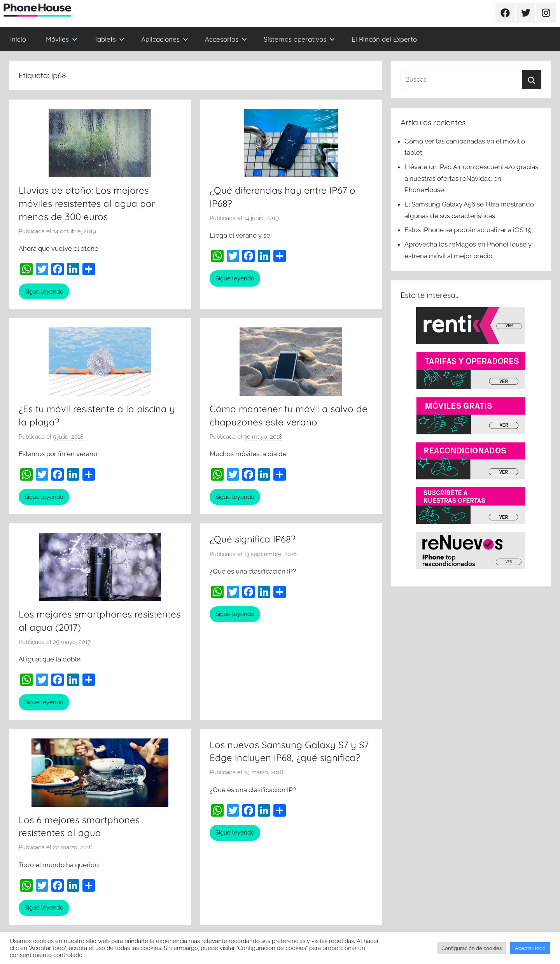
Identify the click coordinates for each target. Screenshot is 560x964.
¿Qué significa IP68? (253, 539)
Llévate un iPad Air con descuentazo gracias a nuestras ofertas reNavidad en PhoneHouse (471, 178)
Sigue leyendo (44, 292)
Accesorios (226, 39)
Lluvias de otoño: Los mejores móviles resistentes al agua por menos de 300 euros (87, 203)
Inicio (18, 39)
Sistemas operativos (299, 39)
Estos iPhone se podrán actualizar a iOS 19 (469, 230)
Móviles (62, 39)
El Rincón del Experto (384, 39)
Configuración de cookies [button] (472, 948)
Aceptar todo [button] (530, 948)
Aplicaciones (165, 39)
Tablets (109, 39)
